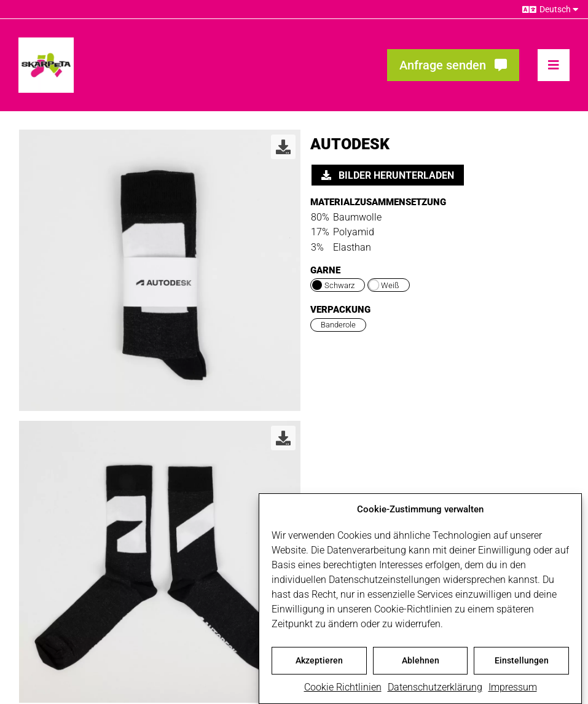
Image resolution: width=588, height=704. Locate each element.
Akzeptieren (319, 663)
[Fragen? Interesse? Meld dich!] (453, 65)
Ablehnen (421, 663)
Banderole (338, 325)
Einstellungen (522, 663)
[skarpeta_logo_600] (46, 42)
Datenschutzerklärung (435, 690)
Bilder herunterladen (388, 175)
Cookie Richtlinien (343, 690)
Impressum (513, 690)
